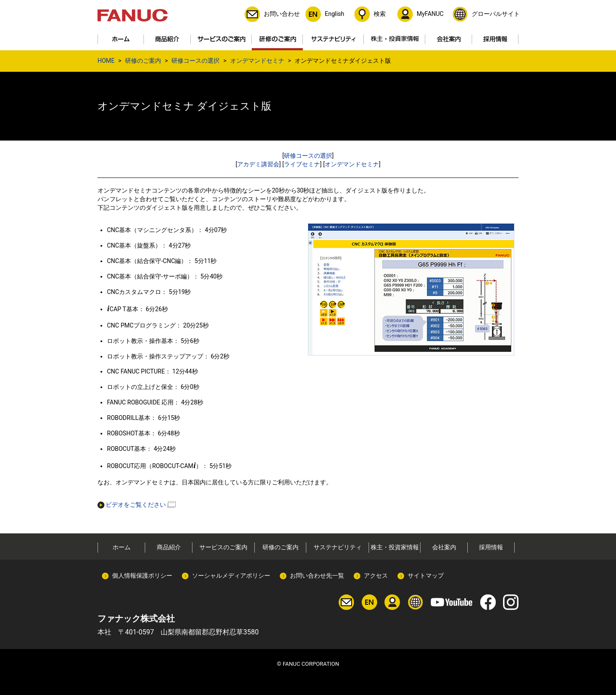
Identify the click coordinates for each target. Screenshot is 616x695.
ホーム (122, 547)
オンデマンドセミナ (257, 61)
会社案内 (444, 547)
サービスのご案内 (223, 547)
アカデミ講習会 (258, 164)
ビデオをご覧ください (132, 505)
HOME (106, 61)
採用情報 (491, 547)
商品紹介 (169, 547)
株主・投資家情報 (395, 547)
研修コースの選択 (195, 61)
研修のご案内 (143, 61)
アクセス (376, 576)
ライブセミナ (302, 164)
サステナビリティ (338, 547)
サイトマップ (426, 576)
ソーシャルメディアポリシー (231, 576)
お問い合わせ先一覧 (317, 576)
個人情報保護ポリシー (142, 576)
